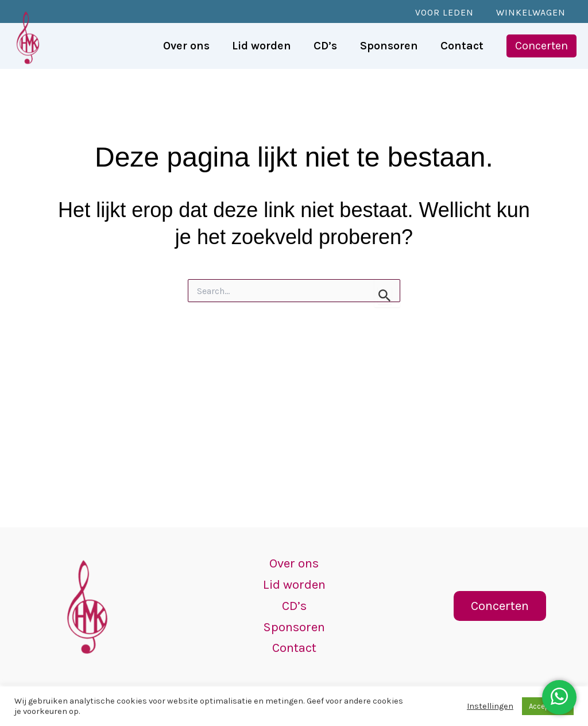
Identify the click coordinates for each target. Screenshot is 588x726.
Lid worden (294, 579)
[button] (541, 46)
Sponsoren (294, 624)
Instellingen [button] (490, 706)
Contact (294, 647)
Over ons (294, 556)
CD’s (294, 601)
